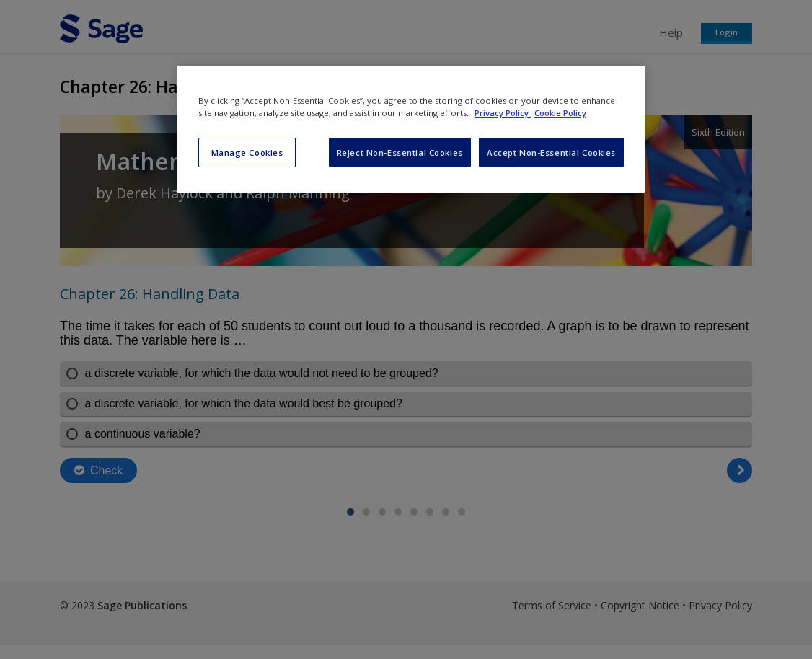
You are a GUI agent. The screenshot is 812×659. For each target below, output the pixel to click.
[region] (411, 129)
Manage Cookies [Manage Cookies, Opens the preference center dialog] (247, 152)
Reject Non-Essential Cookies (400, 152)
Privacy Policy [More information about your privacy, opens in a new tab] (503, 113)
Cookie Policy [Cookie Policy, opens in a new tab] (560, 113)
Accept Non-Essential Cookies (551, 152)
